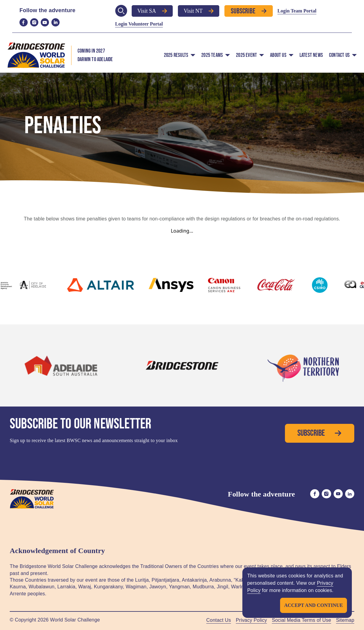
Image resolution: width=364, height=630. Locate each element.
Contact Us (218, 620)
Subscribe (249, 11)
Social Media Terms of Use (302, 620)
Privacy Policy (251, 620)
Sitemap (345, 620)
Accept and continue (314, 605)
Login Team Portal (297, 11)
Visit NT (199, 11)
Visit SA (152, 11)
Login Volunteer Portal (139, 24)
